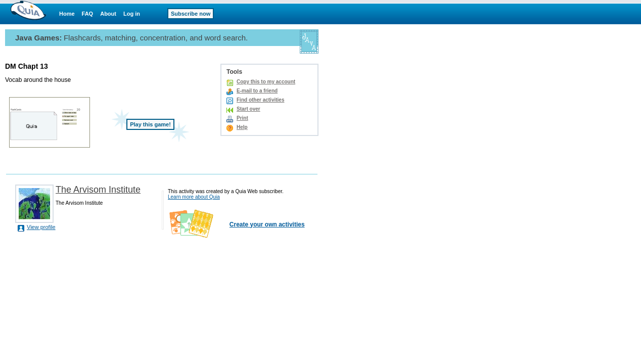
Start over (248, 109)
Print (242, 118)
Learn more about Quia (194, 197)
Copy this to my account (266, 82)
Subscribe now (191, 14)
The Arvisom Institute (98, 190)
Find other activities (260, 100)
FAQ (88, 14)
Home (67, 14)
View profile (41, 227)
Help (242, 127)
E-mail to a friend (257, 91)
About (108, 14)
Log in (132, 14)
